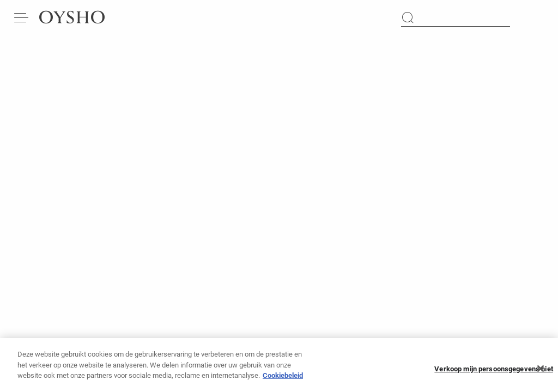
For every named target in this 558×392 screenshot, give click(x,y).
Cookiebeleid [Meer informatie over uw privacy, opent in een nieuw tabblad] (283, 379)
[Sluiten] (541, 372)
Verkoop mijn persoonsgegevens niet (493, 372)
